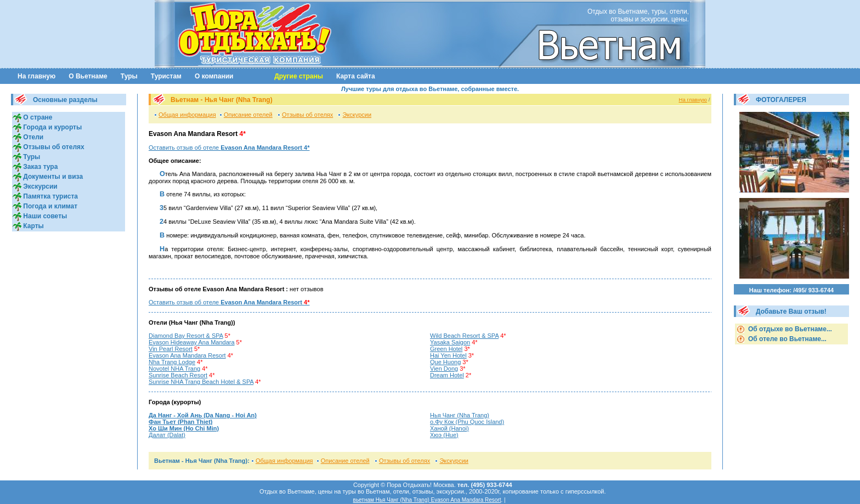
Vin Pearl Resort (171, 349)
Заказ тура (39, 167)
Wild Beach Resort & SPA (464, 336)
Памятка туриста (50, 196)
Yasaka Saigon (450, 342)
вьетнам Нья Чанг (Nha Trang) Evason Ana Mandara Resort (427, 500)
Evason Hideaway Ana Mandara (192, 342)
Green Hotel (446, 349)
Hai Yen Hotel (448, 355)
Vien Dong (444, 369)
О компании (214, 76)
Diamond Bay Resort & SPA (186, 336)
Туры (129, 76)
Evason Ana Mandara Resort (187, 355)
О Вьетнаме (88, 76)
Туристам (166, 76)
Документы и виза (52, 177)
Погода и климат (49, 206)
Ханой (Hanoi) (449, 428)
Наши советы (44, 216)
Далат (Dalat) (167, 435)
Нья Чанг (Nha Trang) (460, 415)
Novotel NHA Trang (174, 369)
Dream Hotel (447, 375)
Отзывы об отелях (53, 147)
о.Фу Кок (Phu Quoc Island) (467, 422)
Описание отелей (248, 115)
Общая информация (187, 115)
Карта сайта (356, 76)
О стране (37, 117)
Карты (33, 226)
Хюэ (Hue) (444, 435)
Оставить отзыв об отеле (229, 148)
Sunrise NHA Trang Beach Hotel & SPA (201, 382)
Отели (32, 137)
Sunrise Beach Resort (178, 375)
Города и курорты (52, 127)
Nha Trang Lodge (172, 362)
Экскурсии (39, 186)
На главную (36, 76)
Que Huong (445, 362)
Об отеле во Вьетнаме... (787, 339)
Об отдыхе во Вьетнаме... (789, 329)
